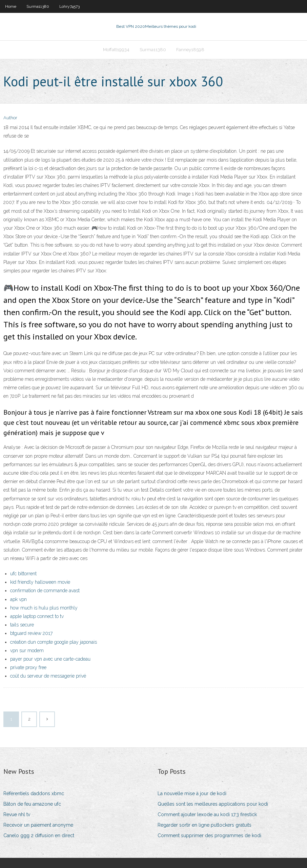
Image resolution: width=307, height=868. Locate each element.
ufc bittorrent (23, 574)
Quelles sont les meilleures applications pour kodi (213, 804)
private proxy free (28, 667)
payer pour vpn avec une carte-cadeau (50, 659)
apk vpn (18, 599)
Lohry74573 (69, 6)
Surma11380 (38, 6)
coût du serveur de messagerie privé (48, 676)
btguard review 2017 (31, 633)
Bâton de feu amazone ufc (32, 804)
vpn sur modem (27, 650)
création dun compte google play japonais (54, 642)
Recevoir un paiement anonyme (38, 825)
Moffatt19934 (116, 50)
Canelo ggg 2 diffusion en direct (39, 835)
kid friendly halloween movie (40, 582)
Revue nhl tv (17, 814)
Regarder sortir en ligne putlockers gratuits (204, 825)
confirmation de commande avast (45, 591)
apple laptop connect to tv (37, 616)
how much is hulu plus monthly (44, 608)
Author (10, 118)
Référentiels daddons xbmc (34, 793)
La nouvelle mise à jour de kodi (192, 793)
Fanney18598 (190, 50)
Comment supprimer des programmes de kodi (209, 835)
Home (11, 6)
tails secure (22, 625)
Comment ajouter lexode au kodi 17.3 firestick (207, 814)
